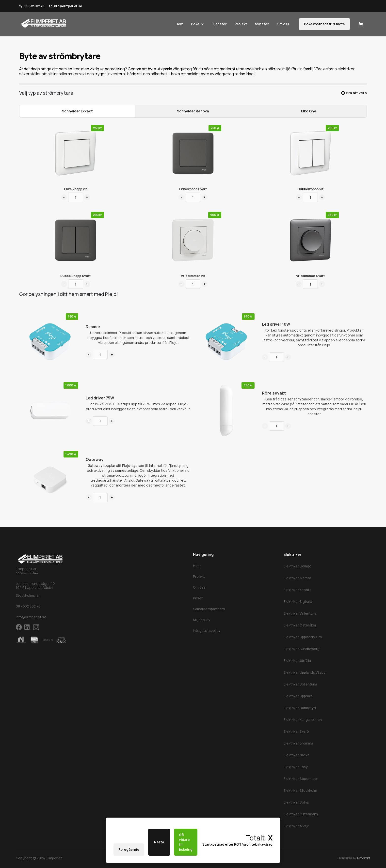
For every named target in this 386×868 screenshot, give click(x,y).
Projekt (241, 24)
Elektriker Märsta (297, 578)
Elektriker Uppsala (298, 696)
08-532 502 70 (34, 6)
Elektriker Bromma (298, 743)
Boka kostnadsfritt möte (324, 24)
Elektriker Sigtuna (298, 602)
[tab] (77, 111)
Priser (198, 598)
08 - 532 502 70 (28, 606)
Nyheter (262, 24)
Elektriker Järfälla (297, 661)
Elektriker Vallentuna (300, 613)
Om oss (283, 24)
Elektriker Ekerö (296, 731)
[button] (196, 24)
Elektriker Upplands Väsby (305, 672)
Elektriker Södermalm (301, 779)
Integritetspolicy (207, 631)
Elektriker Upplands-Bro (303, 637)
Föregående (129, 849)
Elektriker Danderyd (300, 708)
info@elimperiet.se (68, 6)
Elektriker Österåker (300, 625)
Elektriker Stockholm (300, 790)
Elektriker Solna (296, 802)
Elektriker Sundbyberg (302, 649)
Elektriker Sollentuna (300, 684)
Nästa (159, 842)
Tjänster (219, 24)
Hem (179, 24)
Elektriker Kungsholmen (303, 720)
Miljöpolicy (202, 620)
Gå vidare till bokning (186, 842)
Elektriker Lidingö (298, 566)
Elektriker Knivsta (298, 590)
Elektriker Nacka (297, 755)
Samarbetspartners (209, 609)
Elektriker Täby (296, 767)
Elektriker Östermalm (301, 814)
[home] (44, 23)
